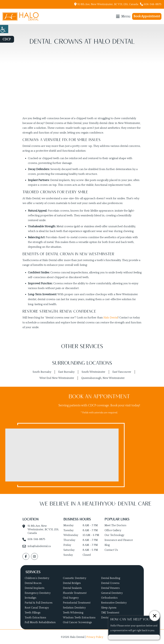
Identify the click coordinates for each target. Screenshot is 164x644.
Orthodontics (109, 597)
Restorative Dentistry (114, 602)
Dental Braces (33, 582)
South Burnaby (42, 372)
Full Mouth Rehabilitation (40, 622)
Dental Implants (35, 587)
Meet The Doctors (115, 525)
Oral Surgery (71, 597)
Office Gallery (113, 530)
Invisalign (31, 597)
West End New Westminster (57, 377)
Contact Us (111, 549)
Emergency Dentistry (38, 592)
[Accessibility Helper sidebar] (4, 29)
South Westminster (93, 372)
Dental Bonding (111, 578)
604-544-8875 (151, 4)
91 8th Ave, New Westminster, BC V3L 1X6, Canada (106, 4)
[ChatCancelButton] (155, 616)
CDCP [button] (7, 39)
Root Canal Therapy (37, 607)
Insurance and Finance (119, 540)
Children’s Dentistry (37, 578)
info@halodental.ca (39, 546)
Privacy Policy (95, 636)
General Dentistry (112, 592)
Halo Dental (111, 317)
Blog (107, 544)
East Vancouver (122, 372)
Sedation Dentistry (74, 607)
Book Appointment (147, 16)
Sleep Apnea (109, 607)
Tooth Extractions (35, 617)
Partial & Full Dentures (39, 602)
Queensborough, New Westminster (103, 377)
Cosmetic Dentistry (75, 578)
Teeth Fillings (33, 612)
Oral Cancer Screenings (77, 622)
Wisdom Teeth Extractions (79, 617)
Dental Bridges (72, 582)
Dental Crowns (110, 582)
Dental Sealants (72, 587)
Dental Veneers (110, 587)
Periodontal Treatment (77, 602)
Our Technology (114, 535)
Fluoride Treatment (75, 592)
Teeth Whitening (73, 612)
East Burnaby (66, 372)
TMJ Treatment (110, 612)
